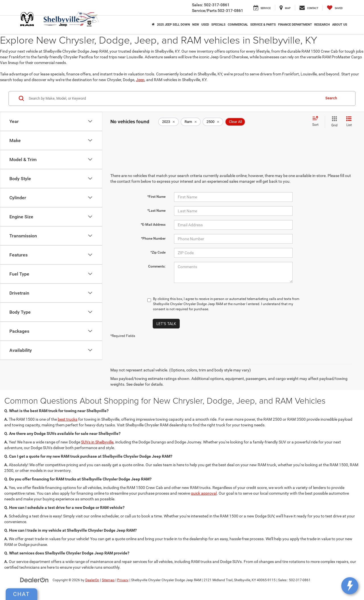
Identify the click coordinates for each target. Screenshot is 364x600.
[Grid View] (333, 122)
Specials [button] (218, 25)
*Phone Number (153, 239)
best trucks (68, 419)
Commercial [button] (238, 25)
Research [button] (322, 25)
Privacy (123, 580)
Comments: (157, 266)
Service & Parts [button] (263, 25)
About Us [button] (340, 25)
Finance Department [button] (295, 25)
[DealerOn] (34, 580)
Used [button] (205, 25)
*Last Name (156, 211)
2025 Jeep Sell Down (173, 25)
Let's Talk (166, 324)
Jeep (140, 80)
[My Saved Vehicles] (335, 8)
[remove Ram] (191, 122)
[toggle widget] (350, 586)
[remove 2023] (168, 122)
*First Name (156, 197)
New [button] (196, 25)
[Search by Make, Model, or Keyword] (174, 98)
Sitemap (108, 580)
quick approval (204, 493)
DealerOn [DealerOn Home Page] (92, 580)
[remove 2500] (213, 122)
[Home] (153, 25)
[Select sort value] (317, 122)
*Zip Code (158, 252)
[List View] (349, 122)
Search (331, 98)
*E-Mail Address (153, 225)
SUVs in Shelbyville (97, 442)
